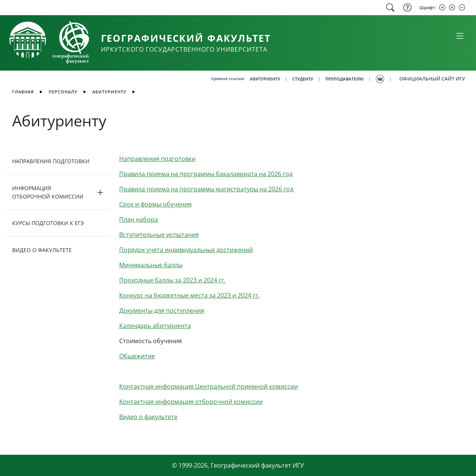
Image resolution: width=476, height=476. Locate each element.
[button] (58, 192)
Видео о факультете (148, 417)
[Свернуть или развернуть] (460, 36)
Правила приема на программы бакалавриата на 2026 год (206, 174)
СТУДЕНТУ (303, 79)
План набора (139, 219)
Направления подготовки (157, 159)
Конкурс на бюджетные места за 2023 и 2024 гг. (189, 295)
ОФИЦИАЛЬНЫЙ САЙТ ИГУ (432, 79)
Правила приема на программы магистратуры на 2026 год (206, 189)
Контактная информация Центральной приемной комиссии (209, 386)
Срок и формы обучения (155, 204)
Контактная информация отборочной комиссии (191, 402)
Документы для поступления (162, 311)
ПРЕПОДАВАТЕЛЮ (344, 79)
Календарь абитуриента (155, 326)
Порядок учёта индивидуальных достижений (186, 250)
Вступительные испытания (159, 235)
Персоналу (63, 92)
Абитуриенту (109, 92)
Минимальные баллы (151, 265)
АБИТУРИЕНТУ (265, 79)
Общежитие (137, 356)
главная (23, 92)
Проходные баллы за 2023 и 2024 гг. (172, 280)
